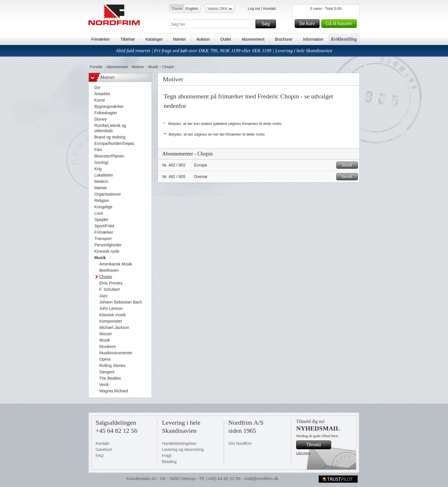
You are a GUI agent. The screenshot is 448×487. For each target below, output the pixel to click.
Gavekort (104, 449)
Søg (268, 24)
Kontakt (270, 9)
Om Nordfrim (240, 443)
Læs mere (303, 453)
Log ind (254, 9)
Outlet (226, 39)
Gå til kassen (340, 24)
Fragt (167, 456)
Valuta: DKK (220, 9)
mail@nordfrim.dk (261, 478)
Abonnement (253, 39)
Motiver (138, 67)
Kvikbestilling (344, 39)
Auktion (203, 39)
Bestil (349, 165)
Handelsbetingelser (179, 443)
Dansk (177, 9)
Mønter (180, 39)
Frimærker (101, 39)
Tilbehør (128, 39)
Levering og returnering (183, 449)
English (192, 9)
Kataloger (154, 39)
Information (313, 39)
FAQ (100, 456)
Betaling (169, 462)
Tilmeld (318, 445)
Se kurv (308, 24)
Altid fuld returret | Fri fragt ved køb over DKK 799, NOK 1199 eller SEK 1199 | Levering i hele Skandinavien (224, 51)
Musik (153, 67)
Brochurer (284, 39)
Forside (96, 67)
